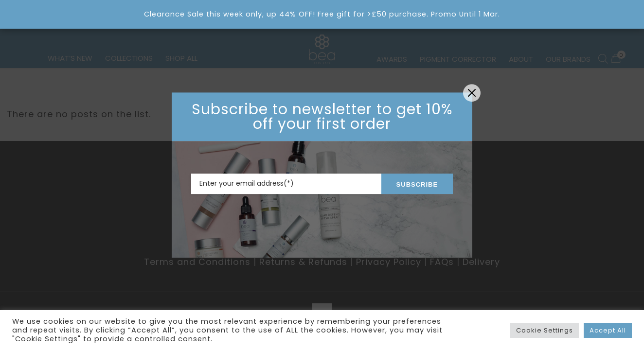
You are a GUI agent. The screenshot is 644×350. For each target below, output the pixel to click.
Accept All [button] (608, 330)
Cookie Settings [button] (545, 330)
